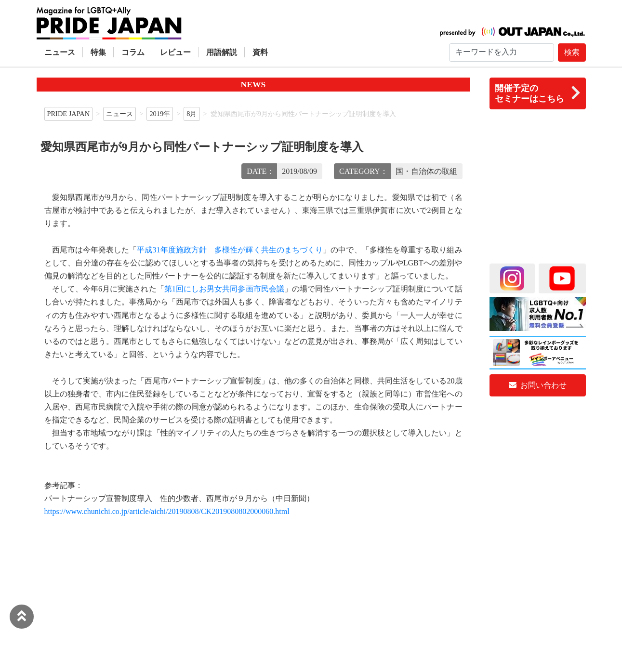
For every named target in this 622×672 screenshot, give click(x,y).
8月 (192, 114)
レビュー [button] (175, 52)
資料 (260, 52)
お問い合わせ (538, 385)
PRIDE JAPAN (69, 114)
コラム (133, 52)
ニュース (60, 52)
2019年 (160, 114)
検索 (572, 52)
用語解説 (222, 52)
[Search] (502, 53)
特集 (98, 52)
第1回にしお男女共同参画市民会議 (224, 289)
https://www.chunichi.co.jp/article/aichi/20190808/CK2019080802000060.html (167, 511)
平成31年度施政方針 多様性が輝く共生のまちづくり (230, 250)
